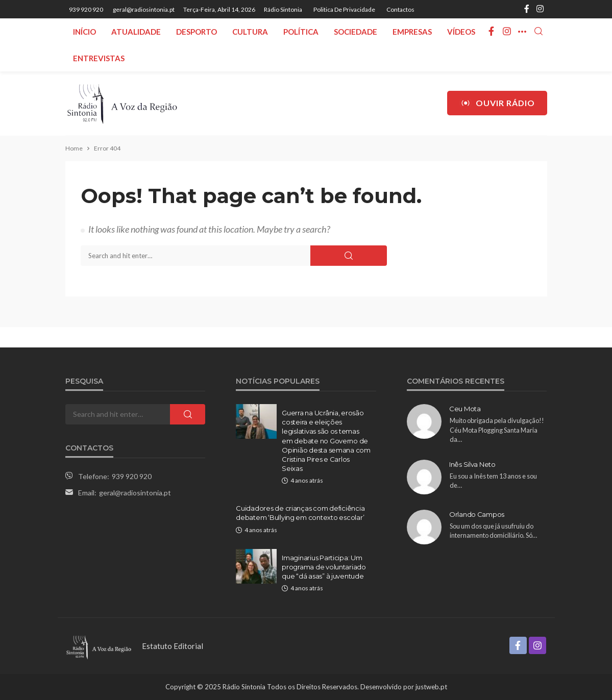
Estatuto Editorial (173, 646)
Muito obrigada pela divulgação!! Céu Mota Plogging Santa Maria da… (497, 430)
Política (301, 32)
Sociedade (356, 32)
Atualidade (136, 32)
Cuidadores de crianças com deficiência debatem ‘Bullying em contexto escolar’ (300, 513)
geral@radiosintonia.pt (135, 493)
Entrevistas (99, 58)
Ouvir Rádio (497, 103)
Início (84, 32)
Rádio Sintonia (283, 9)
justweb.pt (431, 687)
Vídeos (461, 32)
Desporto (197, 32)
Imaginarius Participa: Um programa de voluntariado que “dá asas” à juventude (324, 567)
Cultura (250, 32)
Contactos (400, 9)
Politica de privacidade (344, 9)
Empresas (412, 32)
